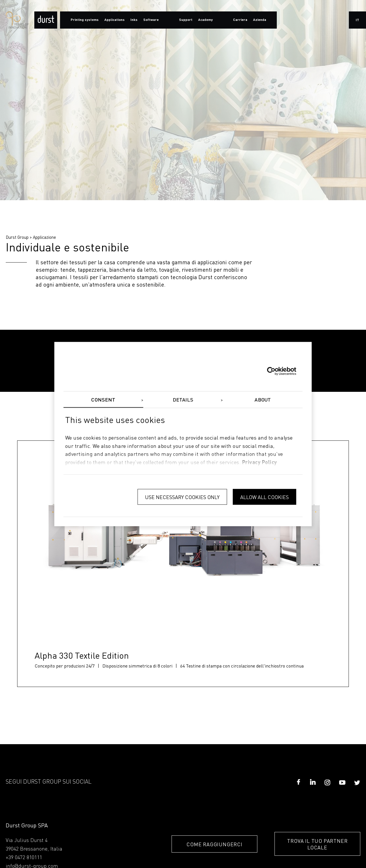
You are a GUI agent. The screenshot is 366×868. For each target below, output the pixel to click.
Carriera (240, 20)
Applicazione (44, 237)
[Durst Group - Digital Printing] (46, 20)
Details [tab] (183, 400)
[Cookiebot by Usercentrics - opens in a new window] (271, 371)
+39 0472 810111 (24, 858)
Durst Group (17, 237)
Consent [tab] (103, 400)
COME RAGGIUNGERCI (214, 844)
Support (186, 20)
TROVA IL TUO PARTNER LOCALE (317, 844)
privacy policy (260, 463)
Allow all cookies (264, 497)
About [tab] (263, 400)
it (357, 20)
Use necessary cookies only (182, 497)
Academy (205, 20)
